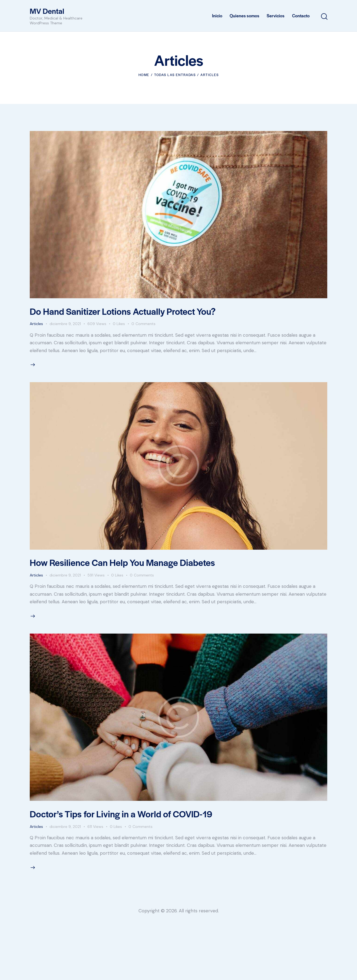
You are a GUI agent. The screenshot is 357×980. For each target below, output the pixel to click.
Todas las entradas (175, 75)
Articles (36, 324)
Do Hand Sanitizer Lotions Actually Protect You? (123, 311)
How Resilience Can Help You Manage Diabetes (122, 562)
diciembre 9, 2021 (65, 324)
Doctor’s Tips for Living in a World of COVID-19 (121, 814)
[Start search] (324, 17)
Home (144, 75)
